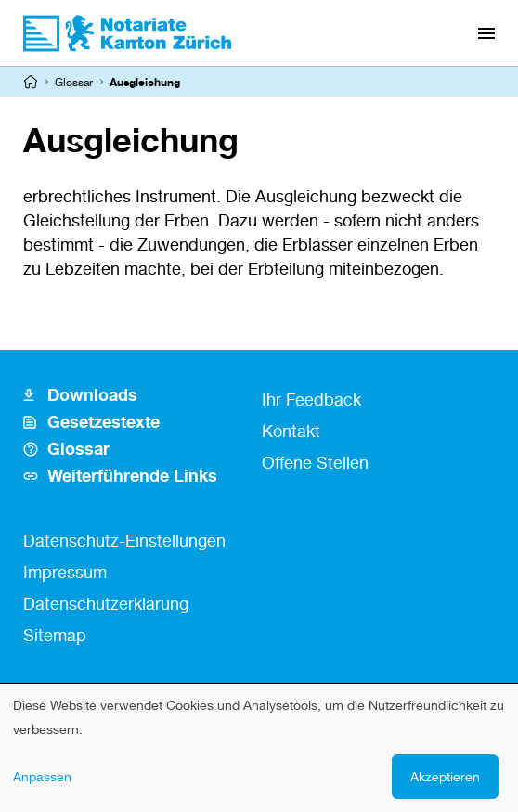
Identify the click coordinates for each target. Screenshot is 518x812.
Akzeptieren (445, 776)
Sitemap (55, 635)
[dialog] (259, 748)
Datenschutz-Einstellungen (124, 540)
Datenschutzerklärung (106, 603)
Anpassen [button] (42, 776)
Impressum (65, 572)
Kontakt (291, 431)
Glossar (74, 82)
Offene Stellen (315, 462)
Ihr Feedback (311, 399)
